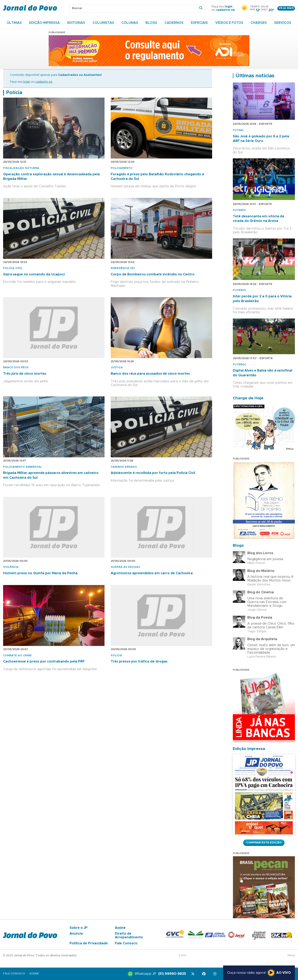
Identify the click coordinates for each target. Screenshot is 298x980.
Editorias (76, 23)
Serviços (283, 23)
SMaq (291, 955)
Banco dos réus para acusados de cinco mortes (150, 374)
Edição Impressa (44, 23)
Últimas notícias (255, 76)
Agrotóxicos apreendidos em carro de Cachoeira (152, 573)
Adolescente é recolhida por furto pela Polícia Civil (153, 473)
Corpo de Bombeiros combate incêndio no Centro (153, 274)
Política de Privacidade (89, 943)
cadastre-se (225, 10)
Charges (259, 23)
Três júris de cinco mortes (25, 374)
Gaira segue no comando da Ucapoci (34, 274)
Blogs (151, 23)
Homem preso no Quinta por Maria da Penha (40, 573)
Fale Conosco (126, 943)
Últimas (14, 23)
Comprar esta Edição (264, 843)
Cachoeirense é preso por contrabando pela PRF (44, 661)
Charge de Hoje (248, 398)
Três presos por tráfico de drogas (139, 661)
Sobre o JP (79, 928)
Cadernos (174, 23)
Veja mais (286, 8)
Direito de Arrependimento (129, 935)
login (229, 7)
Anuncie (76, 934)
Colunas (130, 23)
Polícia (14, 93)
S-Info (183, 955)
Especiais (199, 23)
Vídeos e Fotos (229, 23)
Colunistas (103, 23)
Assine (120, 928)
